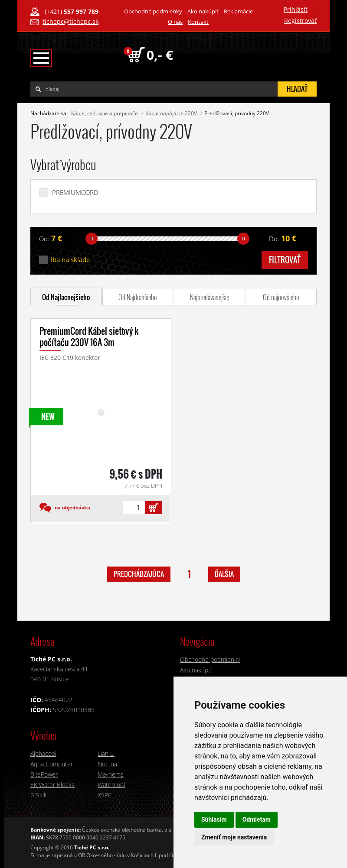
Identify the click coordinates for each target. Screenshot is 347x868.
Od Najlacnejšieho (66, 297)
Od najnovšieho (281, 297)
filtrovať (285, 260)
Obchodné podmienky (153, 11)
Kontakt (198, 22)
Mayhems (111, 774)
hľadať (297, 89)
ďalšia (224, 574)
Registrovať (300, 21)
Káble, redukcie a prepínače (105, 113)
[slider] (92, 239)
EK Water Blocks (52, 785)
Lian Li (106, 753)
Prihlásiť (296, 9)
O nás (175, 22)
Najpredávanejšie (210, 297)
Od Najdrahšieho (138, 297)
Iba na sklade (70, 260)
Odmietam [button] (257, 819)
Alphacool (43, 753)
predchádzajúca (139, 574)
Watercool (111, 785)
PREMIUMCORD (75, 193)
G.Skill (38, 795)
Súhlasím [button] (214, 819)
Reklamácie (238, 11)
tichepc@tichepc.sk (70, 21)
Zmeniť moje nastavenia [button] (234, 837)
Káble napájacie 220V (171, 113)
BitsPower (44, 774)
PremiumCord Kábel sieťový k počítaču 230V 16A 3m (89, 337)
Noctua (107, 764)
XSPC (105, 795)
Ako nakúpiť (203, 11)
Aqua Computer (52, 764)
